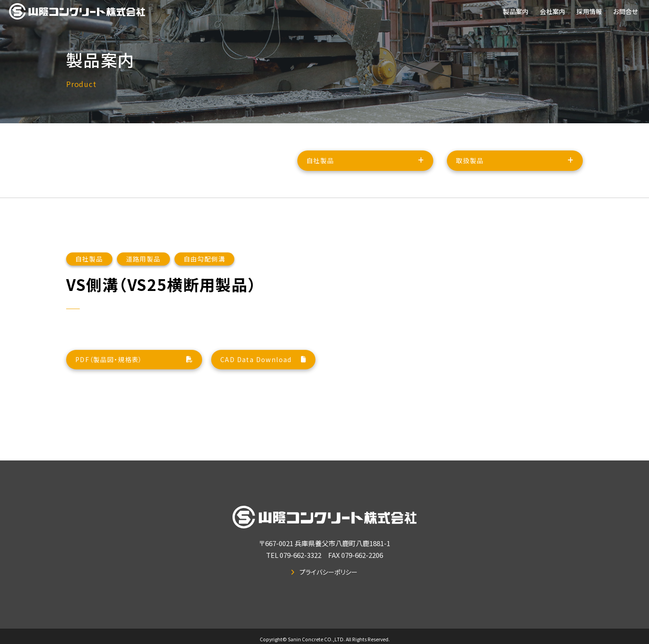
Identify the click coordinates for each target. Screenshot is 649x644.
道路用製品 (143, 270)
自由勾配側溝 (204, 270)
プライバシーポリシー (329, 572)
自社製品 (320, 163)
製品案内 (516, 11)
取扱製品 (470, 163)
